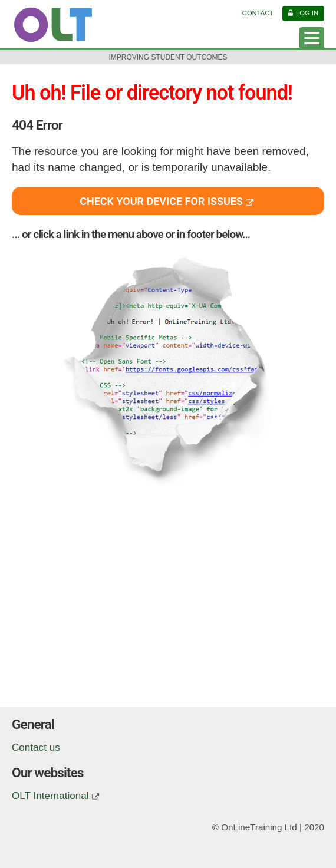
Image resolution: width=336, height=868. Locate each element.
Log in (307, 13)
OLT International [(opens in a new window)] (50, 796)
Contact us (36, 747)
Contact (258, 13)
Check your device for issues (161, 201)
